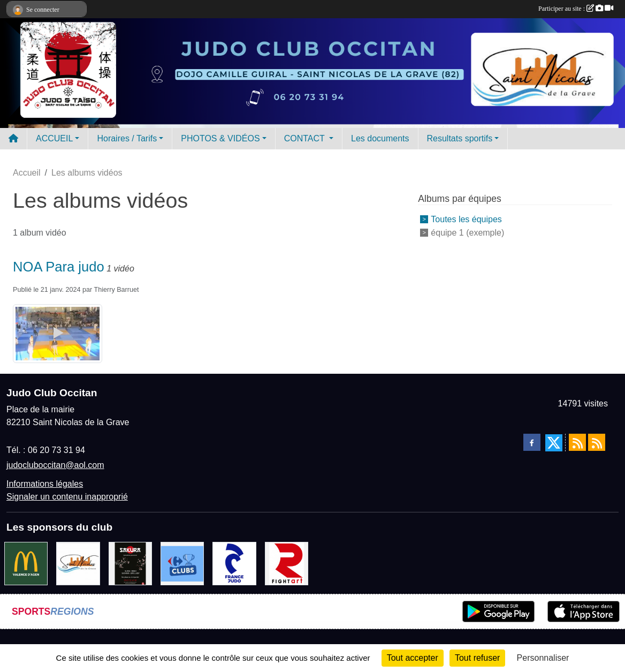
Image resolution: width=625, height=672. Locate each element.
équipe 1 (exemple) (467, 233)
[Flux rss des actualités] (577, 442)
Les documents (380, 138)
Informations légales (45, 484)
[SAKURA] (130, 563)
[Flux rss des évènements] (597, 442)
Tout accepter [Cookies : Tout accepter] (413, 658)
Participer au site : (576, 9)
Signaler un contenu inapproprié (67, 497)
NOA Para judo (59, 267)
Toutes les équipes (466, 219)
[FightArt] (287, 563)
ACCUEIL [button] (54, 138)
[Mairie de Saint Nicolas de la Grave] (78, 563)
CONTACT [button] (306, 138)
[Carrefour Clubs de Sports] (182, 563)
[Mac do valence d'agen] (26, 563)
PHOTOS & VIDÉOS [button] (220, 138)
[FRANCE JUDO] (234, 563)
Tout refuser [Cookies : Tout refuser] (477, 658)
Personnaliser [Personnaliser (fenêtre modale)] (543, 658)
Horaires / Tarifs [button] (127, 138)
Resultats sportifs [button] (460, 138)
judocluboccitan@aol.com (55, 465)
